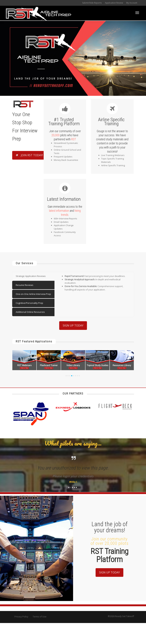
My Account (132, 3)
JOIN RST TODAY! (29, 155)
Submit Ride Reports (92, 3)
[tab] (33, 276)
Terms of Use (40, 617)
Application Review (114, 3)
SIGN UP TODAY (73, 325)
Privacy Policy (21, 617)
